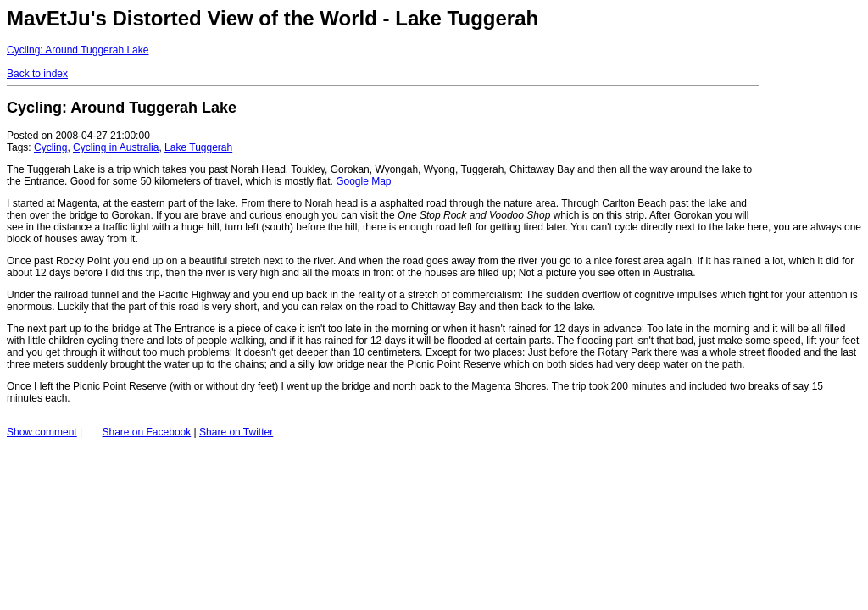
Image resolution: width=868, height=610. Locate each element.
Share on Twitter (236, 432)
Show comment (42, 432)
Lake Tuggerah (198, 147)
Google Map (363, 181)
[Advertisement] (810, 108)
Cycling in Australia (116, 147)
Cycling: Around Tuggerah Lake (78, 50)
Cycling (50, 147)
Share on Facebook (147, 432)
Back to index (37, 74)
